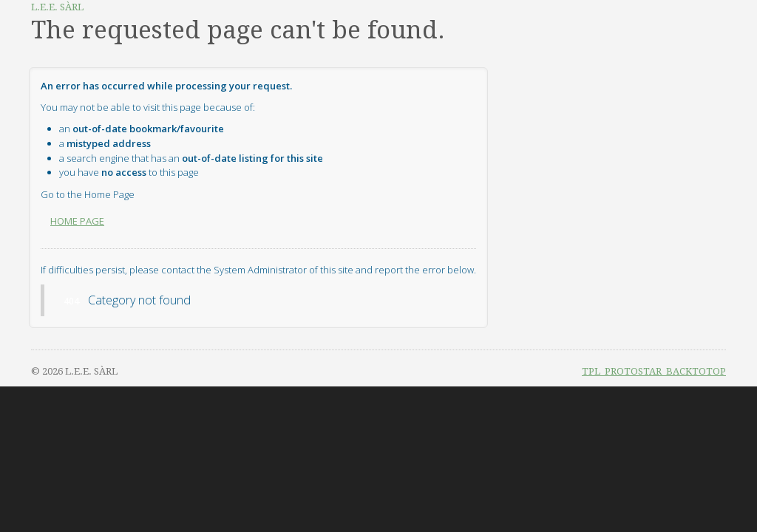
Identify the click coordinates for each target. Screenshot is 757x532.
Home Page (77, 221)
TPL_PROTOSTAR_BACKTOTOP (654, 371)
